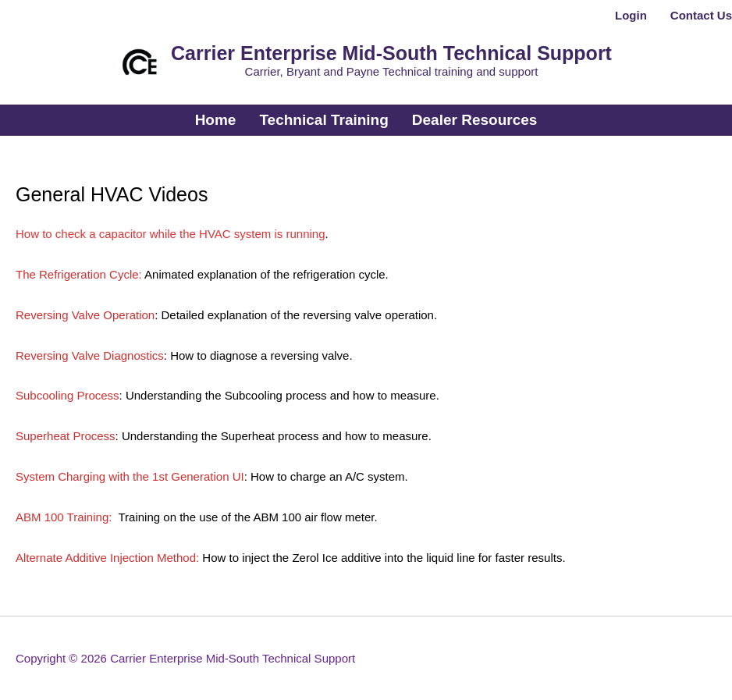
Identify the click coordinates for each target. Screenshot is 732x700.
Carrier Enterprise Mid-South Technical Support (391, 53)
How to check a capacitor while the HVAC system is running (171, 234)
